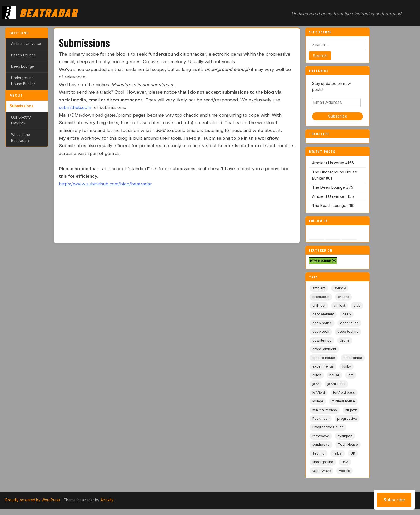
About (16, 95)
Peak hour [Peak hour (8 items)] (321, 419)
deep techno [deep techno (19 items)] (348, 332)
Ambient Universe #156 (333, 163)
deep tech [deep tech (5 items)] (321, 332)
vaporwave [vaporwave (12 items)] (322, 471)
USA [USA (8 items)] (345, 462)
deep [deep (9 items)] (347, 314)
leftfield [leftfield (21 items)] (319, 393)
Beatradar (48, 12)
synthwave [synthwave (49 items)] (321, 444)
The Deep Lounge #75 (333, 187)
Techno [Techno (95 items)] (318, 453)
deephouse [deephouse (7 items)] (349, 323)
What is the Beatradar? (20, 138)
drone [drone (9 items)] (345, 340)
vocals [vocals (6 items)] (345, 471)
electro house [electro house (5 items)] (324, 358)
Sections (19, 33)
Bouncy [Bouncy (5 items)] (340, 288)
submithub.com (75, 107)
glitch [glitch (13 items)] (317, 375)
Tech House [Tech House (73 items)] (348, 444)
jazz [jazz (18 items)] (316, 384)
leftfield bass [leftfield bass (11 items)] (344, 393)
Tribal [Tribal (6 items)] (338, 453)
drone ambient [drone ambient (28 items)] (324, 349)
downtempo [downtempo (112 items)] (322, 340)
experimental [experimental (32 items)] (323, 366)
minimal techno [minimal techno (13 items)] (325, 410)
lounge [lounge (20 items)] (318, 401)
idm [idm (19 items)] (351, 375)
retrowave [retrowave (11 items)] (321, 436)
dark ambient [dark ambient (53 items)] (323, 314)
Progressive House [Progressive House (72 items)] (328, 427)
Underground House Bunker (23, 81)
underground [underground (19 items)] (323, 462)
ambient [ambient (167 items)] (319, 288)
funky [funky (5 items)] (346, 366)
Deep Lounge (22, 66)
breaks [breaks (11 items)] (344, 297)
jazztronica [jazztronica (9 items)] (336, 384)
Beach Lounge (23, 55)
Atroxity (107, 500)
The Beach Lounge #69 (333, 205)
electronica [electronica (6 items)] (353, 358)
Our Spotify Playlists (21, 120)
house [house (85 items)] (334, 375)
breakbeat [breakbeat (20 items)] (321, 297)
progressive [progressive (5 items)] (347, 419)
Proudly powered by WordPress (33, 500)
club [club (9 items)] (357, 306)
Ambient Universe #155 (333, 196)
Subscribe (338, 116)
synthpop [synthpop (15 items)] (345, 436)
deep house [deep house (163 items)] (322, 323)
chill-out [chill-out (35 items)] (319, 306)
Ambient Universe (26, 44)
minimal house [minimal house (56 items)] (343, 401)
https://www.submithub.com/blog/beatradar (105, 184)
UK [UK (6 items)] (353, 453)
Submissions (22, 106)
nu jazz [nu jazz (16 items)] (351, 410)
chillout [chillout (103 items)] (340, 306)
